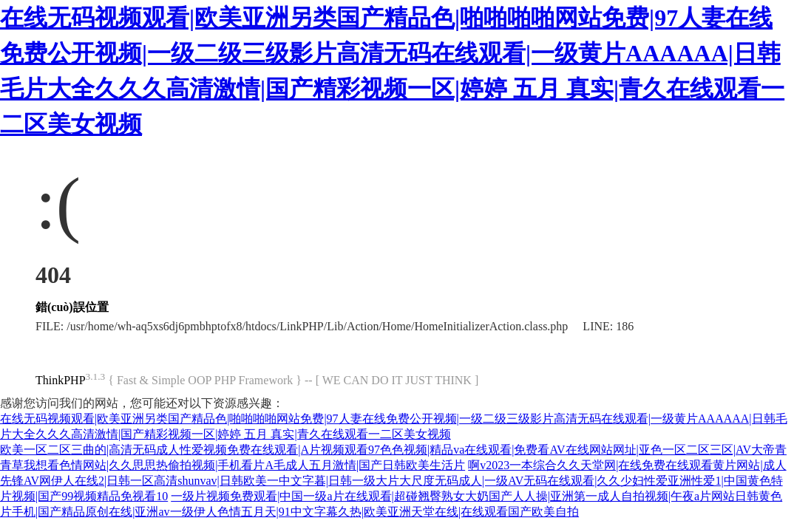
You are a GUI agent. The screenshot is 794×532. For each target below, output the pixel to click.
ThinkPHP (61, 380)
